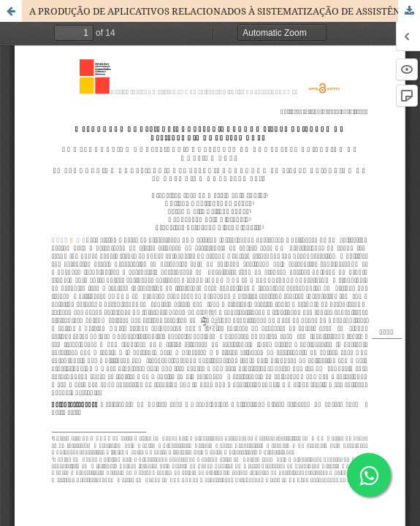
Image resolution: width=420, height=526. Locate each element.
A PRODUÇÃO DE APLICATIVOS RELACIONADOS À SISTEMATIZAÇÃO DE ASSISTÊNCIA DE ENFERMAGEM (225, 11)
